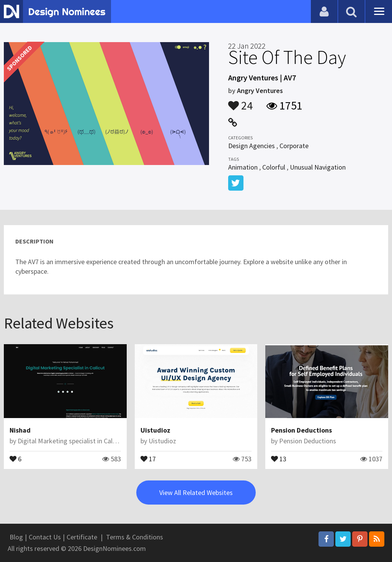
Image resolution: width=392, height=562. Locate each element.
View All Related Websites (196, 493)
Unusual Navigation (318, 167)
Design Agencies (252, 146)
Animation (243, 167)
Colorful (274, 167)
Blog (16, 537)
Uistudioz (155, 430)
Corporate (294, 146)
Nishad (20, 430)
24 (240, 102)
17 (148, 458)
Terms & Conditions (135, 537)
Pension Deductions (301, 430)
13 (279, 458)
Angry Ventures (260, 91)
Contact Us (45, 537)
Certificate (82, 537)
